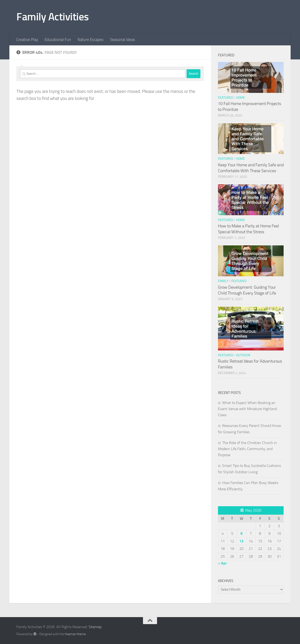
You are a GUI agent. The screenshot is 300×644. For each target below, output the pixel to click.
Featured (226, 98)
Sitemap (95, 627)
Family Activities (53, 17)
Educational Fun (58, 40)
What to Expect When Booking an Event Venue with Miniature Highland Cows (247, 409)
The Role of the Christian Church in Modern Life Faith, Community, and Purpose (247, 449)
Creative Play (27, 40)
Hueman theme (75, 634)
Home (240, 98)
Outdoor (243, 355)
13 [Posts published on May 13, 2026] (241, 541)
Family (223, 281)
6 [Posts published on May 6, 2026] (242, 533)
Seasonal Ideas (123, 40)
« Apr (222, 563)
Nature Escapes (91, 40)
